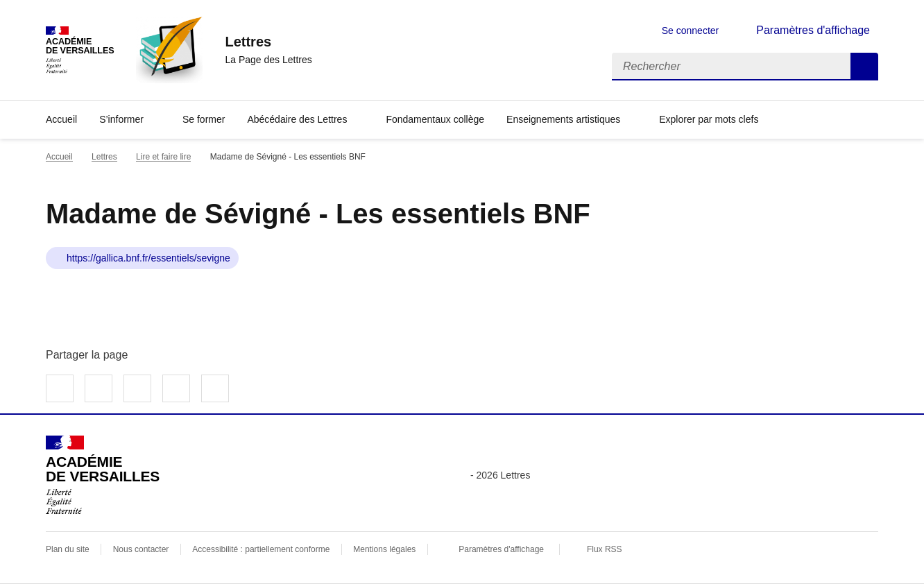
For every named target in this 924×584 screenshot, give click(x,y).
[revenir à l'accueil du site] (268, 42)
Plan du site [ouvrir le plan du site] (68, 549)
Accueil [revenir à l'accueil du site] (59, 157)
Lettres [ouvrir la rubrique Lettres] (104, 157)
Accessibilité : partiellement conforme (261, 549)
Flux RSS (605, 549)
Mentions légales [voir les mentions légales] (384, 549)
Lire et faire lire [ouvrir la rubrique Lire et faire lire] (163, 157)
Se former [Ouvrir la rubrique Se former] (204, 119)
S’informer (121, 119)
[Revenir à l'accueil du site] (103, 475)
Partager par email (176, 388)
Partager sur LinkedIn (137, 388)
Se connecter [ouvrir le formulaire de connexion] (691, 31)
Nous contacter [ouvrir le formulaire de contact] (141, 549)
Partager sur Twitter (99, 388)
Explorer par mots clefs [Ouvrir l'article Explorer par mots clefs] (709, 119)
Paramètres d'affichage (501, 549)
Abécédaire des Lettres (297, 119)
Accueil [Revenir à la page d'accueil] (61, 119)
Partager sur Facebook (60, 388)
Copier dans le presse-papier (215, 388)
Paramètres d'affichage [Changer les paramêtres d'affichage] (813, 30)
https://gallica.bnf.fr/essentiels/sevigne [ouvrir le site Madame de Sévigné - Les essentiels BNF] (148, 258)
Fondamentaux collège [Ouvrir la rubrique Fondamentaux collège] (435, 119)
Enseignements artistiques (563, 119)
